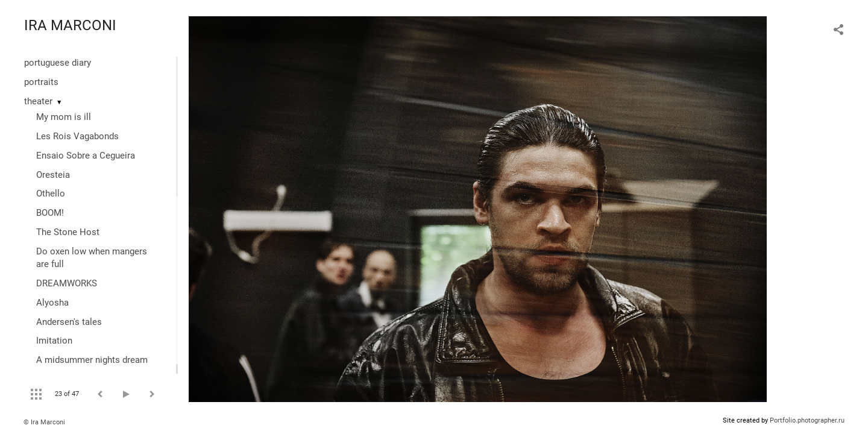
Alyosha (52, 303)
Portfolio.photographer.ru (807, 420)
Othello (51, 193)
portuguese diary (58, 63)
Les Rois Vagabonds (77, 136)
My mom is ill (64, 117)
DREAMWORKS (67, 283)
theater (38, 101)
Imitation (54, 341)
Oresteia (53, 175)
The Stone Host (68, 232)
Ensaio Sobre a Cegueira (86, 156)
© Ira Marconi (44, 422)
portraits (41, 82)
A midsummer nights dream (92, 360)
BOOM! (50, 213)
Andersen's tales (69, 322)
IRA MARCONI (70, 25)
